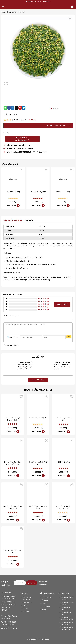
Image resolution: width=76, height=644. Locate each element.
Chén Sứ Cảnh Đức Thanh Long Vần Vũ (13, 507)
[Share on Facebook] (9, 108)
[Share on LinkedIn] (24, 108)
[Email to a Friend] (16, 108)
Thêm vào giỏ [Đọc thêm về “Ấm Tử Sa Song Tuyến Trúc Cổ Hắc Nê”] (11, 431)
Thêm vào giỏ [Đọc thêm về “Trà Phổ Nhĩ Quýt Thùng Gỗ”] (62, 431)
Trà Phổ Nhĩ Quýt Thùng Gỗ (63, 419)
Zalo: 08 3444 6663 (8, 625)
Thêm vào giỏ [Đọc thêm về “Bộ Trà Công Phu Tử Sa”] (36, 431)
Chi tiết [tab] (29, 220)
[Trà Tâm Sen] (13, 405)
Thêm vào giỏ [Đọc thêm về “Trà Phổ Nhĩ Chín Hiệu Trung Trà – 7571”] (62, 520)
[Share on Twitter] (13, 108)
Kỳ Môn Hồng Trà (63, 462)
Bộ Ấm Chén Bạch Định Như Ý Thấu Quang (13, 463)
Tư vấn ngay (22, 139)
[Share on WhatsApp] (5, 108)
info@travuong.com (10, 628)
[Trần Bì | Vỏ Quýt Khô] (38, 178)
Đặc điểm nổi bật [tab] (13, 220)
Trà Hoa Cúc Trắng (13, 192)
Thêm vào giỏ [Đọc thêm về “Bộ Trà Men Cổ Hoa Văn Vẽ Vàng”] (36, 520)
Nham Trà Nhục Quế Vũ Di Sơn (38, 463)
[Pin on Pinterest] (20, 108)
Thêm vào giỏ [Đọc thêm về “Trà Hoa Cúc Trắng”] (11, 205)
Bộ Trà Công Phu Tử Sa (38, 418)
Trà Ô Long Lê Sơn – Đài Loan (13, 552)
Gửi (69, 337)
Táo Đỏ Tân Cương (63, 192)
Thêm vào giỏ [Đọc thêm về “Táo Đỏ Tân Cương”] (61, 205)
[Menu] (3, 6)
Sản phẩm (12, 12)
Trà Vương (45, 639)
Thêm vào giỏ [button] (36, 205)
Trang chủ (5, 12)
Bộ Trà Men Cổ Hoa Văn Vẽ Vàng (38, 507)
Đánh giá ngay (62, 305)
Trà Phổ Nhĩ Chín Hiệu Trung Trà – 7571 (63, 507)
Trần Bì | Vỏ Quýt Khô (38, 192)
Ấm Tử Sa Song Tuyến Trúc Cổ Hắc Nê (13, 419)
